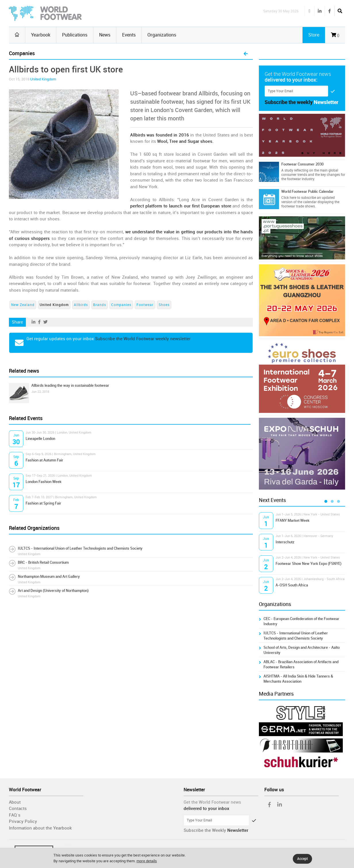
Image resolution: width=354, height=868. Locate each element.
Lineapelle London (40, 439)
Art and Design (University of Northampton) (53, 591)
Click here (289, 198)
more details (147, 861)
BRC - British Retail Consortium (43, 562)
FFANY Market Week (293, 520)
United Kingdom (43, 79)
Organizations (162, 35)
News (105, 35)
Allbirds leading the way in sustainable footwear (70, 385)
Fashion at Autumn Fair (44, 460)
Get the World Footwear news (212, 802)
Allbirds (81, 305)
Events (129, 35)
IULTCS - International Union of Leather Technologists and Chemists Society (80, 548)
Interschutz (285, 542)
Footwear (145, 305)
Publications (75, 35)
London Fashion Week (44, 482)
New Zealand (23, 305)
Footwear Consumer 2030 (302, 164)
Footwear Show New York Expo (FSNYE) (308, 564)
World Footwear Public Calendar (307, 192)
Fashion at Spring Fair (43, 503)
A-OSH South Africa (292, 585)
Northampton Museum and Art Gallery (49, 577)
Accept (302, 859)
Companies (121, 305)
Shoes (164, 305)
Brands (100, 305)
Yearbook (41, 35)
